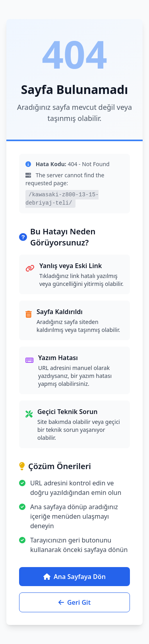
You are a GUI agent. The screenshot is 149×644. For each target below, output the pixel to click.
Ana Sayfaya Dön (74, 577)
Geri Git (74, 602)
